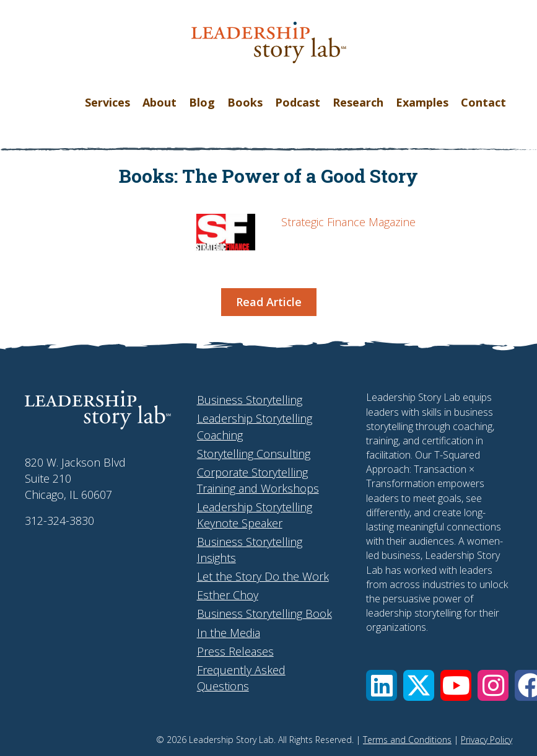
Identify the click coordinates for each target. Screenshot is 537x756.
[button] (382, 685)
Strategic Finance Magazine (348, 222)
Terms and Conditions (407, 740)
